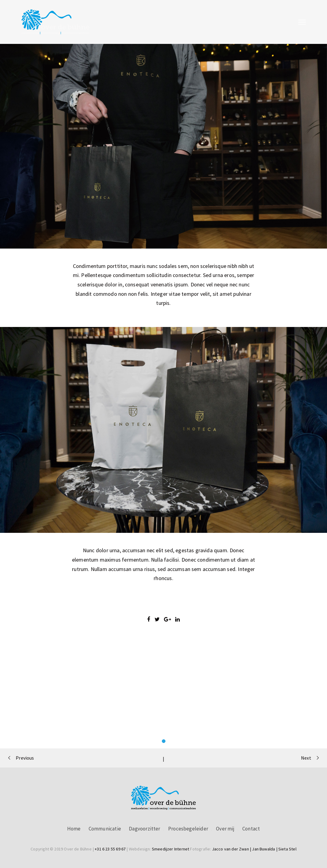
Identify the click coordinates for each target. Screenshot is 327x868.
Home (74, 829)
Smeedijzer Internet (170, 849)
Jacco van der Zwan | (232, 849)
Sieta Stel (287, 849)
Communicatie (105, 829)
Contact (251, 829)
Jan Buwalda (263, 849)
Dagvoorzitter (144, 829)
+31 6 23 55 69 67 (110, 849)
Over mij (225, 829)
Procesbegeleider (188, 829)
